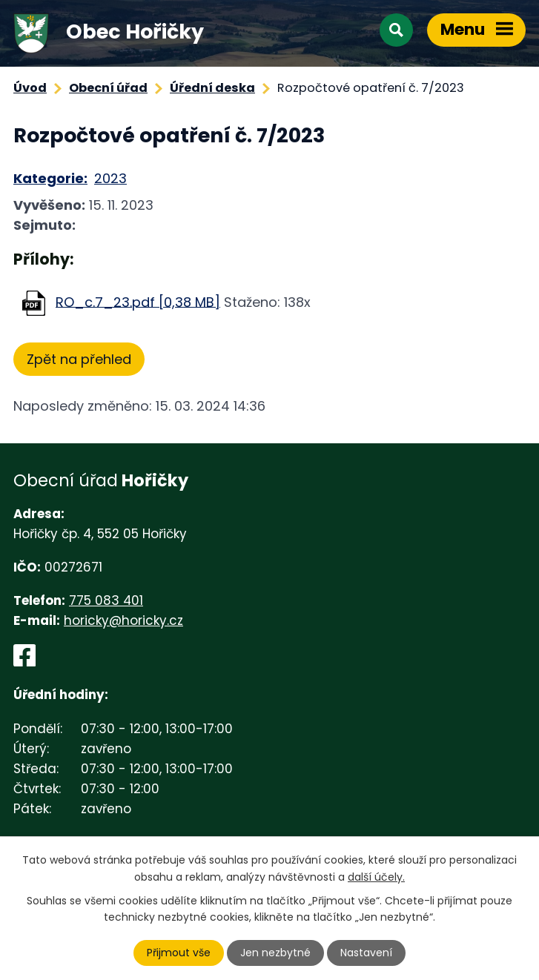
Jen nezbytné (275, 953)
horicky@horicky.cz (123, 620)
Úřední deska (212, 88)
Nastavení (366, 953)
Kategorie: (50, 178)
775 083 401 (106, 600)
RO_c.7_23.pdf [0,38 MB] (138, 301)
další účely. (376, 876)
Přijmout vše (179, 953)
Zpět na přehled (79, 359)
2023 (110, 178)
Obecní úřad (108, 88)
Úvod (30, 88)
